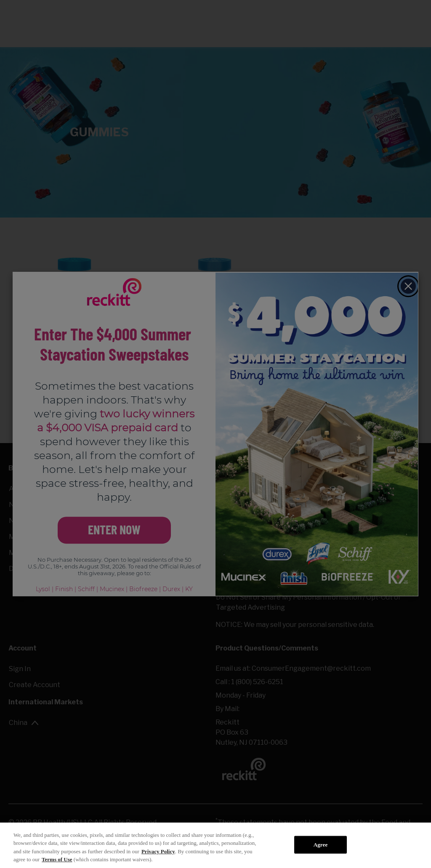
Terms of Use (57, 859)
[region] (215, 845)
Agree (321, 845)
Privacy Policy (158, 851)
